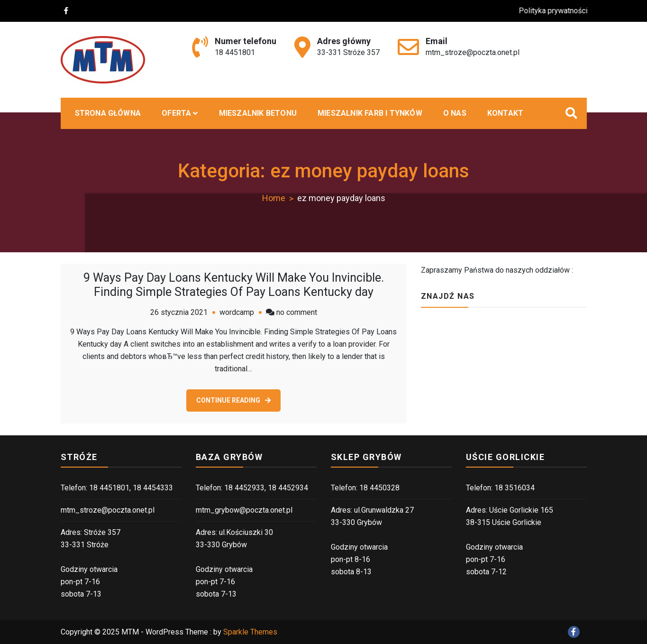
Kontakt (505, 113)
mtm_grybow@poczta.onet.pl (244, 510)
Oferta (176, 113)
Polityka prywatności (559, 11)
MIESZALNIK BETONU (258, 113)
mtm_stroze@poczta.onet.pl (473, 52)
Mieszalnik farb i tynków (370, 113)
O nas (455, 113)
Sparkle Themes (250, 632)
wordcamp (237, 312)
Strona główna (108, 113)
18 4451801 (235, 52)
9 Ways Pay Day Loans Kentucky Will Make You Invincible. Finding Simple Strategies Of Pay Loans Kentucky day (234, 285)
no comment (297, 312)
